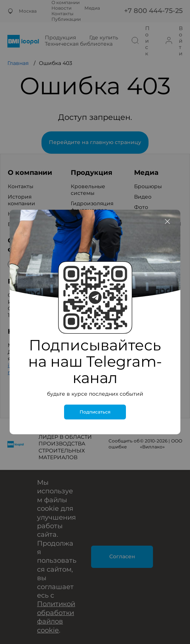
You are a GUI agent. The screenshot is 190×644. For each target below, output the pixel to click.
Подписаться (95, 412)
